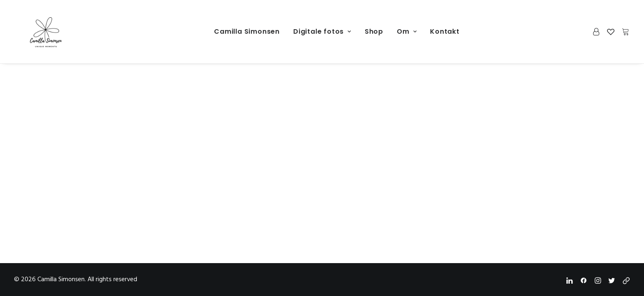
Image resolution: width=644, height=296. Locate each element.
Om (407, 31)
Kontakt (445, 31)
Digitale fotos (322, 31)
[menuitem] (247, 32)
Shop (374, 31)
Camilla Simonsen (247, 31)
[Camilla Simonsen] (34, 32)
